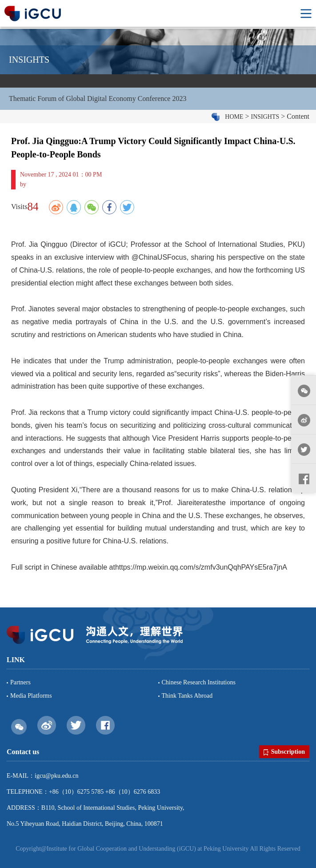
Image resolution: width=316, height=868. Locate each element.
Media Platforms (31, 696)
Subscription (284, 752)
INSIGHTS (265, 117)
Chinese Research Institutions (199, 682)
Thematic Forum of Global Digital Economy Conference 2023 (98, 98)
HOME (234, 117)
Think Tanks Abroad (187, 696)
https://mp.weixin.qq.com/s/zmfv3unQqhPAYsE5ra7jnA (201, 567)
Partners (20, 682)
